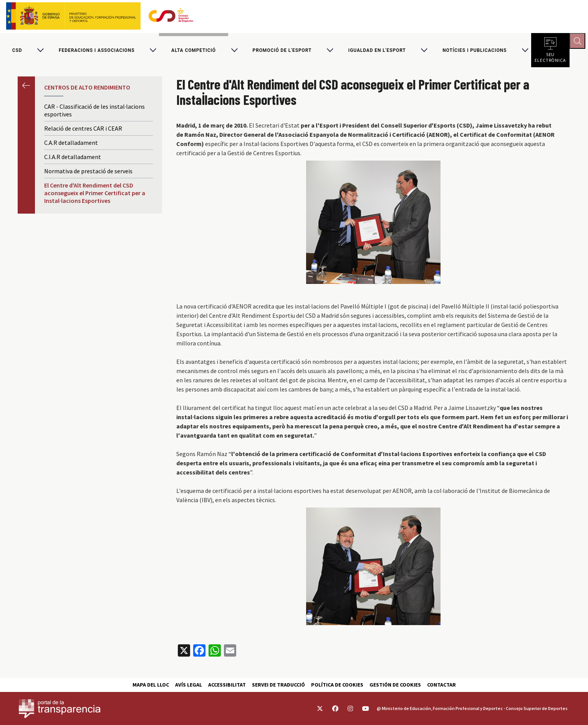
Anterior (26, 88)
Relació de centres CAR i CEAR (83, 131)
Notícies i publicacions (475, 51)
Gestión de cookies (395, 685)
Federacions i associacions (97, 51)
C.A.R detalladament (71, 145)
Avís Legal (189, 685)
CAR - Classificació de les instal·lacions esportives (94, 113)
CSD (17, 51)
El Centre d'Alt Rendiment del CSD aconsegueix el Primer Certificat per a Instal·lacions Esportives (95, 196)
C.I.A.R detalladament (73, 159)
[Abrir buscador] (579, 42)
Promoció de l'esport (282, 51)
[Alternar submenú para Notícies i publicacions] (525, 51)
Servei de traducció (278, 685)
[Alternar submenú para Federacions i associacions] (153, 51)
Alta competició (194, 51)
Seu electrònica (550, 58)
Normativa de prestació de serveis (88, 174)
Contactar (441, 685)
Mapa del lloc (151, 685)
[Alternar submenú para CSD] (40, 51)
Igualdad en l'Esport (377, 51)
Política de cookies (337, 685)
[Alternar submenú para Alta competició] (234, 51)
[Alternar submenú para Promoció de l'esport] (330, 51)
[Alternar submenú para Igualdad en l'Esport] (424, 51)
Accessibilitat (227, 685)
